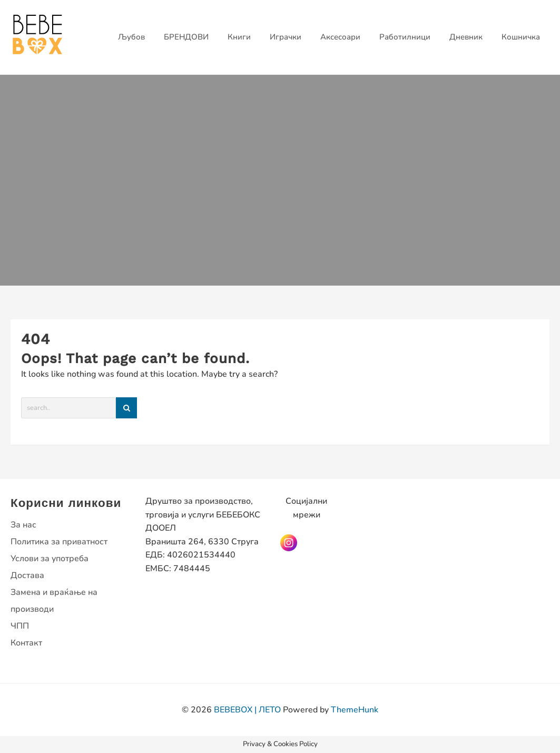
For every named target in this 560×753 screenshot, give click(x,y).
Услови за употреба (50, 559)
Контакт (26, 643)
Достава (27, 575)
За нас (23, 525)
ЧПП (20, 626)
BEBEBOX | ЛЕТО (247, 710)
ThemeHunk (355, 710)
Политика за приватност (59, 542)
